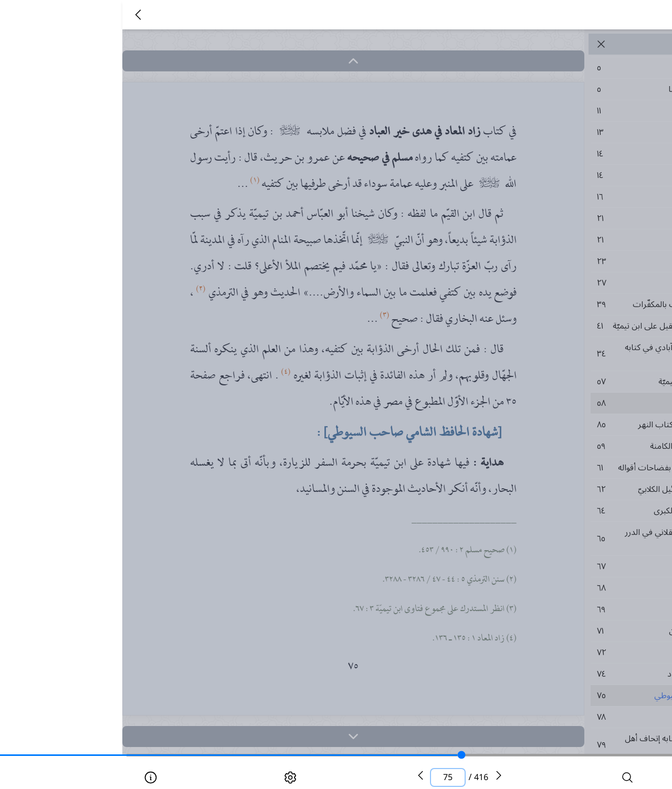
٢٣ (569, 261)
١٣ (569, 132)
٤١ (569, 326)
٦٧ (569, 566)
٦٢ (569, 489)
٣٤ (569, 354)
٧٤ (569, 674)
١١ (569, 111)
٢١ (569, 218)
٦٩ (569, 609)
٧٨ (569, 717)
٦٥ (569, 539)
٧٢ (569, 653)
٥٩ (569, 446)
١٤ (569, 154)
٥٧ (569, 382)
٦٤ (569, 511)
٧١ (569, 631)
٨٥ (569, 425)
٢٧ (569, 283)
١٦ (569, 197)
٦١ (569, 468)
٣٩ (569, 304)
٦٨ (569, 588)
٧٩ (569, 745)
